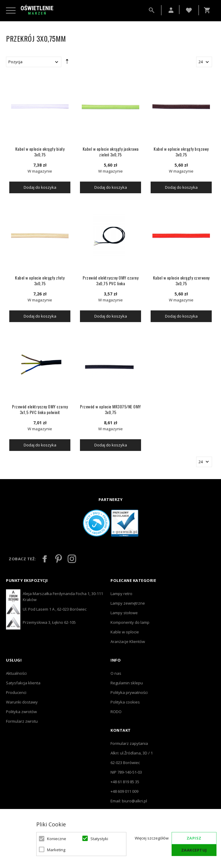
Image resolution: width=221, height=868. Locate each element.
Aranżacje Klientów (128, 641)
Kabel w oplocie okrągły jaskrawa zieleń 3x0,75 (111, 152)
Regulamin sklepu (127, 683)
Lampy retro (121, 594)
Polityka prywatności (129, 692)
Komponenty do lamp (130, 622)
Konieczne (57, 839)
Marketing (56, 850)
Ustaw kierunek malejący (67, 63)
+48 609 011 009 (124, 791)
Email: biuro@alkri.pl (129, 801)
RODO (116, 712)
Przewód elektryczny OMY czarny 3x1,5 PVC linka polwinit (40, 409)
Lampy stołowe (124, 613)
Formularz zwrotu (22, 721)
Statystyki (99, 839)
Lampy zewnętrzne (128, 603)
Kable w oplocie (125, 632)
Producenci (16, 692)
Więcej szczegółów (152, 838)
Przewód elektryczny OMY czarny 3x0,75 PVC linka (110, 280)
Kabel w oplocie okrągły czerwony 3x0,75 (181, 280)
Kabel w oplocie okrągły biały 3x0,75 (40, 152)
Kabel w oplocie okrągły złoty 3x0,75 (40, 280)
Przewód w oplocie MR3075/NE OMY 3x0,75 (110, 409)
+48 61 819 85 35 (125, 782)
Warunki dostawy (22, 702)
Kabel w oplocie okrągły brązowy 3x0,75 (181, 152)
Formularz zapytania (129, 743)
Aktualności (16, 673)
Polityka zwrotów (21, 712)
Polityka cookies (125, 702)
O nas (116, 673)
